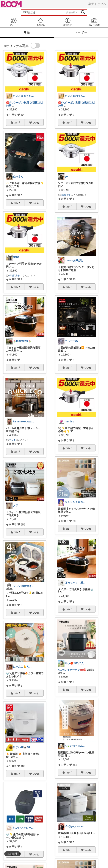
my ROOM (95, 22)
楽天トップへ (97, 4)
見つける (40, 22)
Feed (13, 22)
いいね (36, 123)
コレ (17, 123)
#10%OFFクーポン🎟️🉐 (72, 670)
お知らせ (68, 22)
